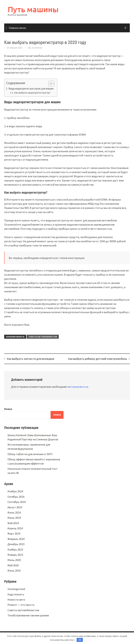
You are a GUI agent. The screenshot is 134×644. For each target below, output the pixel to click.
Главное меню (17, 28)
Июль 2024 (14, 512)
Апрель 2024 (15, 528)
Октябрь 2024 (16, 497)
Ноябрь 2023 (15, 549)
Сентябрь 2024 (16, 502)
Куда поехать (16, 594)
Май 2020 (13, 565)
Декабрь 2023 (16, 544)
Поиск (8, 409)
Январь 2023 (15, 555)
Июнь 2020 (14, 560)
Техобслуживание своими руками (28, 615)
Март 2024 (14, 533)
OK (80, 640)
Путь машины (33, 9)
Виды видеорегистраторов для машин (31, 89)
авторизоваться (78, 387)
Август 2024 (15, 507)
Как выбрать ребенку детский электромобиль (98, 359)
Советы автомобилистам (43, 337)
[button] (50, 84)
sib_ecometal (35, 48)
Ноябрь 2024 (15, 491)
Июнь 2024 (14, 518)
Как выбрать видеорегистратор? (32, 93)
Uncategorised (16, 589)
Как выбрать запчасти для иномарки (31, 359)
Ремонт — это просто (21, 605)
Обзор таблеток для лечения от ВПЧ (30, 454)
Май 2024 (13, 523)
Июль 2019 (14, 570)
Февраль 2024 (16, 539)
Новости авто (16, 600)
